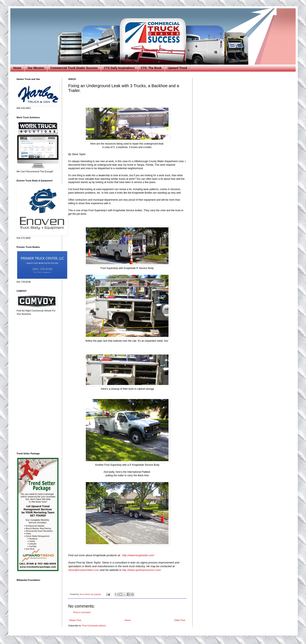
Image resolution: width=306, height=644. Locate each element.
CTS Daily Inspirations (119, 68)
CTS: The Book (151, 68)
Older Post (180, 620)
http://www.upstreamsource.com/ (142, 570)
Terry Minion (85, 594)
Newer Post (75, 620)
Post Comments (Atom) (94, 626)
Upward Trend (178, 68)
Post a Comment (82, 612)
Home (17, 68)
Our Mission (36, 68)
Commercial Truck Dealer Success (74, 68)
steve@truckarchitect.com (84, 570)
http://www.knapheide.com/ (138, 555)
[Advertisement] (36, 384)
